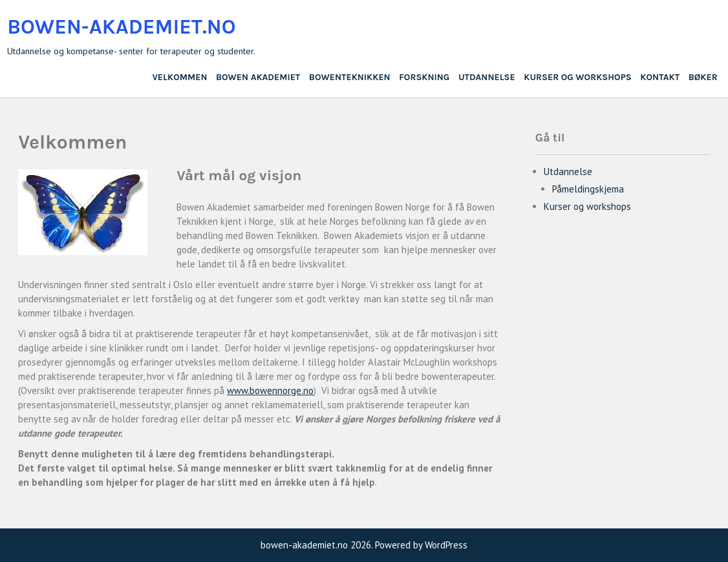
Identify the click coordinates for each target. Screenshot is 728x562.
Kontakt (660, 77)
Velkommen (179, 77)
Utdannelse (487, 77)
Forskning (424, 77)
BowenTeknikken (350, 77)
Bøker (703, 77)
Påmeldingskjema (588, 189)
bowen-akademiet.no (121, 27)
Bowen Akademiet (258, 77)
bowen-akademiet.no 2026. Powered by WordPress (364, 545)
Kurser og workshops (577, 77)
